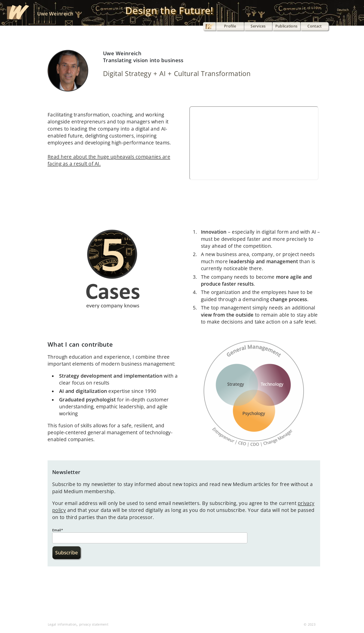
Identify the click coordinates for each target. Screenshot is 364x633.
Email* (58, 530)
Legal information (62, 624)
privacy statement (94, 624)
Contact (314, 26)
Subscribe (67, 553)
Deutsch (343, 10)
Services (258, 26)
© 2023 (310, 624)
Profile (230, 26)
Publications (287, 26)
